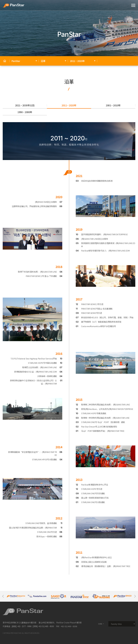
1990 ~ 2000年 (25, 112)
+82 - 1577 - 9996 (24, 626)
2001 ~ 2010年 (113, 105)
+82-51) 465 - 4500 (46, 626)
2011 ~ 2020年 (69, 105)
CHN (101, 624)
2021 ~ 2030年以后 (25, 105)
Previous (3, 596)
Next (135, 596)
